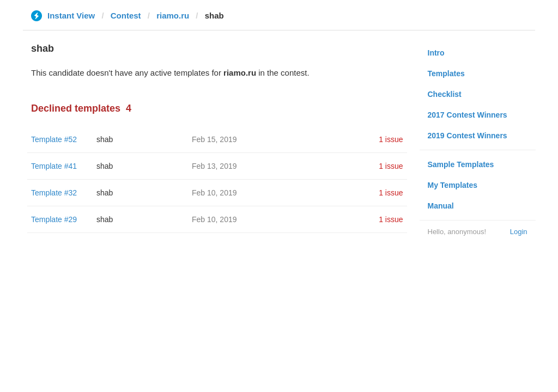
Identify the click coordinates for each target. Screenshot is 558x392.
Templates (446, 73)
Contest (126, 16)
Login (519, 232)
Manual (441, 206)
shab (105, 139)
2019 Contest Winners (468, 136)
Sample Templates (461, 164)
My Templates (453, 185)
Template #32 (54, 193)
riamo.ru (173, 16)
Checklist (445, 94)
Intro (436, 53)
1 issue (391, 139)
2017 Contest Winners (468, 115)
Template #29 (54, 219)
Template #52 (54, 139)
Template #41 (54, 166)
